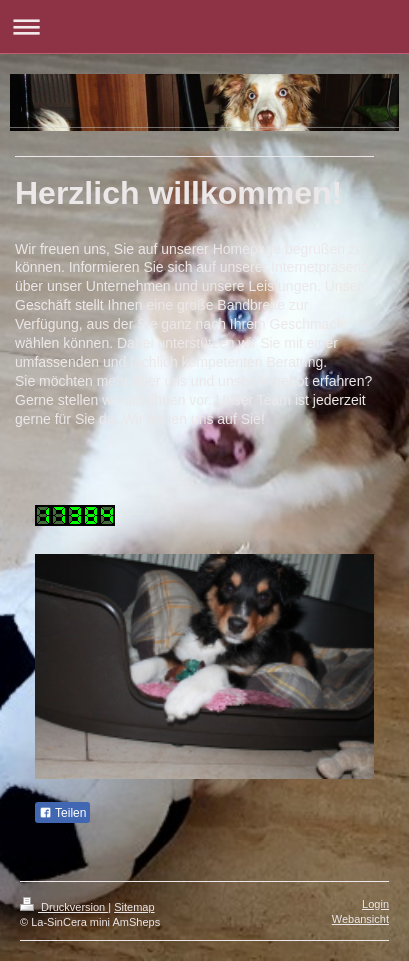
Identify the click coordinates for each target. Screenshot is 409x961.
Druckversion (64, 907)
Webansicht (360, 919)
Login (375, 904)
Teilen (62, 813)
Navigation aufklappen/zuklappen (204, 26)
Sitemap (134, 907)
